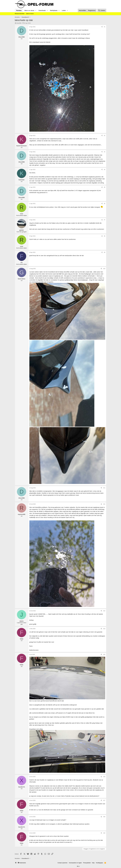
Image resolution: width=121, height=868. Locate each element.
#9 (104, 252)
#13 (104, 611)
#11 (104, 488)
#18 (104, 817)
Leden (64, 10)
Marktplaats (54, 10)
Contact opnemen (63, 863)
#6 (104, 204)
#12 (104, 504)
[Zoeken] (102, 10)
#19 (104, 833)
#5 (104, 187)
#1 (104, 27)
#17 (104, 800)
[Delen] (102, 27)
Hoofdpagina (99, 863)
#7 (104, 220)
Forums (19, 10)
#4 (104, 170)
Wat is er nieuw (29, 10)
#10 (104, 269)
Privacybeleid (87, 863)
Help (93, 863)
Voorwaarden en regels (75, 863)
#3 (104, 152)
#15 (104, 655)
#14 (104, 629)
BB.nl (78, 866)
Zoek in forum (30, 14)
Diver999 (19, 23)
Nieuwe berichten (20, 14)
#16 (104, 777)
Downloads (42, 10)
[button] (36, 10)
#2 (104, 136)
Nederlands (22, 863)
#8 (104, 236)
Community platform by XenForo (56, 866)
